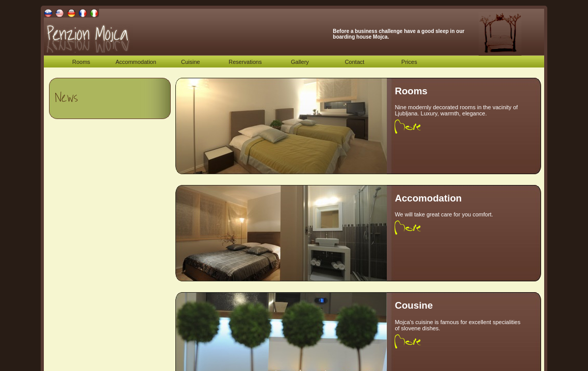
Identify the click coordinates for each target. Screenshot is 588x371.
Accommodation (136, 62)
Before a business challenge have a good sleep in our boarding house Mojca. (398, 34)
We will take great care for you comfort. (444, 214)
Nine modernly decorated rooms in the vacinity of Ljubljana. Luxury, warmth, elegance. (456, 110)
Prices (409, 62)
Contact (354, 62)
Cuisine (191, 62)
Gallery (300, 62)
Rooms (81, 62)
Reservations (245, 62)
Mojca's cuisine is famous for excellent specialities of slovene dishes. (458, 325)
